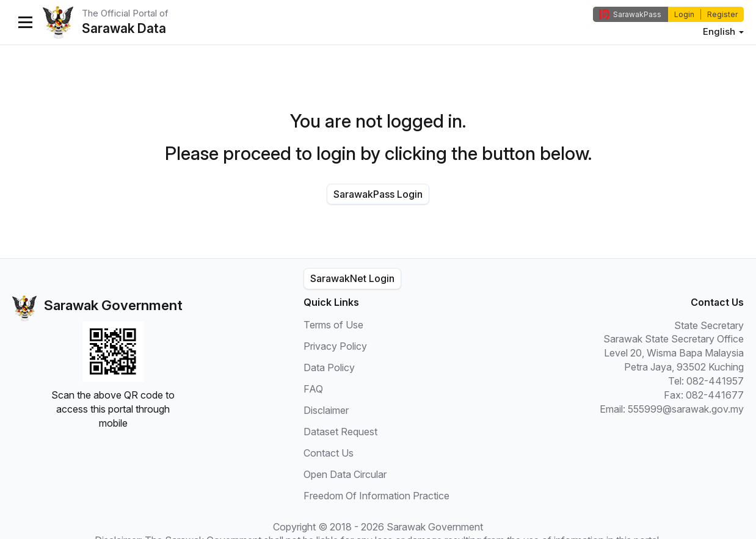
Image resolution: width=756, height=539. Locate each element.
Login (684, 14)
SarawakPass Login (378, 194)
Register (722, 14)
